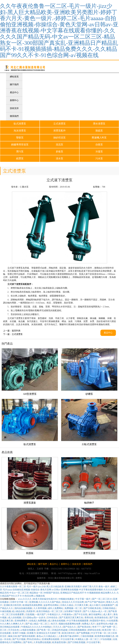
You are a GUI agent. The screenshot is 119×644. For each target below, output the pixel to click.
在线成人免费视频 (38, 621)
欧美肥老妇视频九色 (105, 636)
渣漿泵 (79, 578)
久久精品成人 (51, 636)
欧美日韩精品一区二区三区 (50, 611)
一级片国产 (41, 614)
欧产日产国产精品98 (95, 602)
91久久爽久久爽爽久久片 (12, 624)
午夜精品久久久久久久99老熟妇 (37, 627)
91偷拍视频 (5, 611)
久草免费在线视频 (42, 642)
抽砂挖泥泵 (59, 138)
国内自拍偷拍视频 (24, 608)
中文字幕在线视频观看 (78, 621)
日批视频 (30, 614)
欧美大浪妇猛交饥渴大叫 (45, 599)
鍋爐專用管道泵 (20, 145)
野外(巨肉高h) (34, 639)
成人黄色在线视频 (57, 621)
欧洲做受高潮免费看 (33, 605)
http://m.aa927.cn (92, 573)
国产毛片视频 (19, 639)
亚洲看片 (31, 633)
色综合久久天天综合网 (73, 602)
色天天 (54, 624)
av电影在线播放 (28, 630)
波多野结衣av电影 (105, 624)
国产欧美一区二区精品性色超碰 (53, 630)
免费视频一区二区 (74, 608)
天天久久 (58, 627)
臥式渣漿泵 (20, 124)
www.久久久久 (25, 599)
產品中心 (14, 92)
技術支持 (14, 108)
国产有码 (28, 642)
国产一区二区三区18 (102, 599)
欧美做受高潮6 (60, 642)
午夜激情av (68, 614)
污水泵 (99, 158)
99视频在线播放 (66, 599)
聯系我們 (14, 116)
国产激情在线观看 (27, 636)
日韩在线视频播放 (78, 630)
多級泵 (59, 152)
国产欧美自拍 (84, 627)
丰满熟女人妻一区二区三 (87, 639)
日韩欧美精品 (109, 608)
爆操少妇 (12, 636)
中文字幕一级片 (83, 599)
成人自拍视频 (15, 618)
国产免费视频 (83, 633)
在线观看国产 (108, 605)
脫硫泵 (99, 131)
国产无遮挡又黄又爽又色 (71, 618)
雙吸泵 (20, 138)
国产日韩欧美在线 (93, 608)
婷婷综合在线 (95, 630)
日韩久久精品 (67, 605)
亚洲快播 (33, 602)
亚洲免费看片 (21, 621)
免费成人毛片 (89, 624)
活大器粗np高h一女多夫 (34, 618)
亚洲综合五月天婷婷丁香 (49, 633)
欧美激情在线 (102, 618)
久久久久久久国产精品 (50, 602)
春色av (40, 636)
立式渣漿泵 (59, 124)
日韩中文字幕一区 (19, 602)
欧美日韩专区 (69, 633)
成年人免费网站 (56, 608)
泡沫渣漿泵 (20, 131)
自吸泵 (99, 145)
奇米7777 (97, 627)
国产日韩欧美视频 (77, 642)
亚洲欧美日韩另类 (13, 605)
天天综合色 (14, 630)
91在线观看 (112, 621)
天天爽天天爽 (82, 605)
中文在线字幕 (68, 639)
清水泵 (59, 158)
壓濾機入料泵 (99, 138)
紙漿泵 (20, 158)
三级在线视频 (87, 636)
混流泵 (59, 145)
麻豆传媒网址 (96, 614)
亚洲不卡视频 (19, 633)
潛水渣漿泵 (99, 124)
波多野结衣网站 (51, 605)
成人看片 (108, 614)
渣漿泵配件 (59, 131)
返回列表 (16, 331)
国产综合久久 (70, 627)
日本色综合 (53, 618)
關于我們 (14, 85)
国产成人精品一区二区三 (38, 624)
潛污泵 (20, 152)
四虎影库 (31, 611)
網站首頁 (14, 77)
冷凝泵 (99, 152)
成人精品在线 (19, 611)
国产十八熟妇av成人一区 (95, 611)
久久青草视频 (40, 608)
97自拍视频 (106, 639)
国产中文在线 (81, 614)
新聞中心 (14, 100)
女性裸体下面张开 (73, 611)
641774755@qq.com (67, 573)
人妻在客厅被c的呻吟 (69, 636)
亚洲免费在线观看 (51, 639)
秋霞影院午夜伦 (98, 621)
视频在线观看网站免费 (70, 624)
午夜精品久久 (54, 614)
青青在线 (89, 618)
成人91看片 (95, 605)
